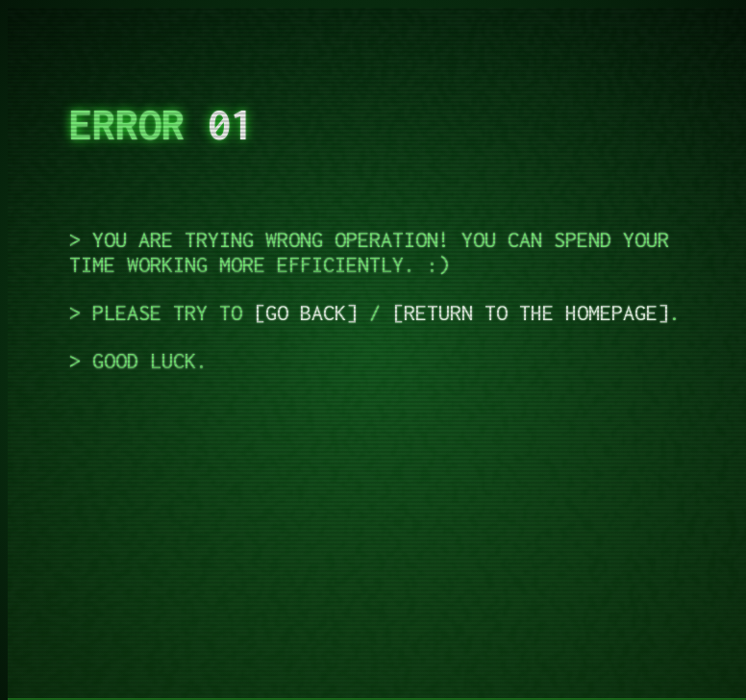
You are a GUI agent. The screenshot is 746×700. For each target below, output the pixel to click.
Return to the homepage (531, 312)
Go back (306, 312)
